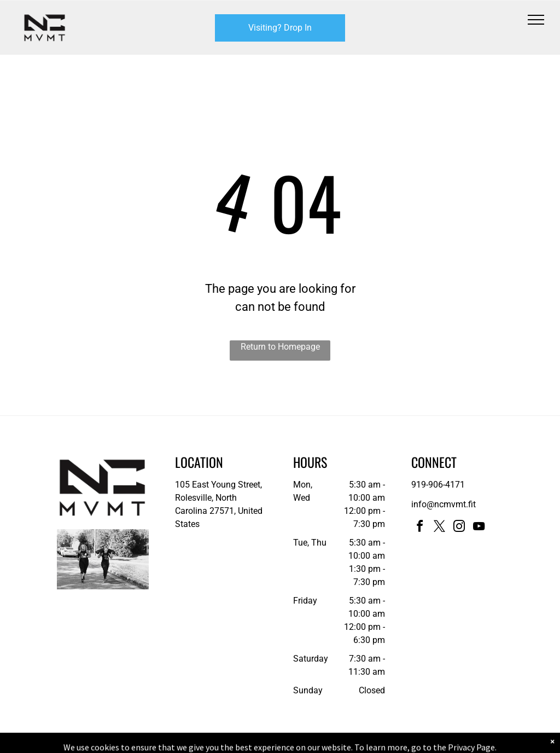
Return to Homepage (280, 347)
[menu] (536, 20)
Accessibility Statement (302, 743)
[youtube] (479, 528)
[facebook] (420, 528)
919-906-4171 (438, 485)
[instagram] (459, 528)
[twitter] (440, 528)
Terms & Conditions (370, 743)
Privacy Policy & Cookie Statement (212, 743)
